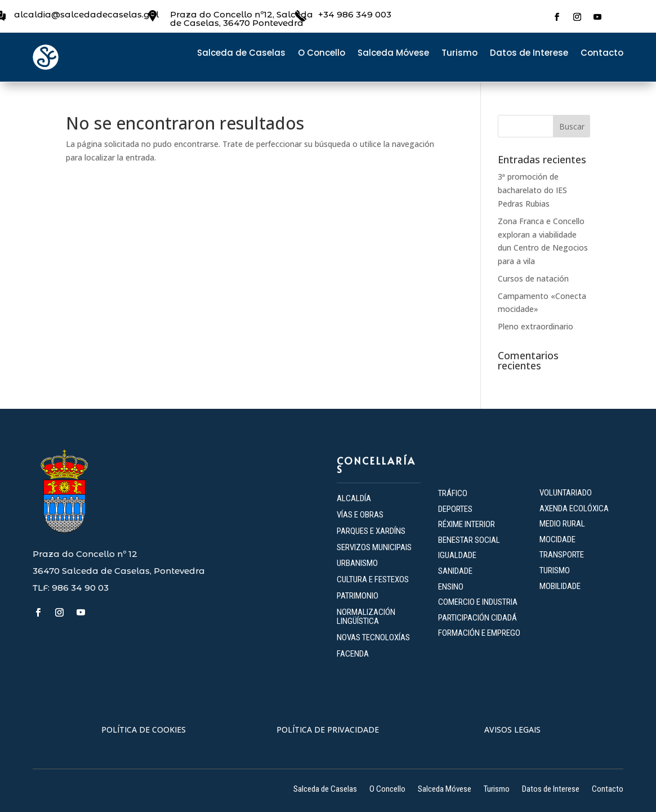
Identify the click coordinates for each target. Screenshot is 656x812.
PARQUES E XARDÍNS (371, 531)
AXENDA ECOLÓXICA (574, 508)
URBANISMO (357, 563)
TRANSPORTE (562, 555)
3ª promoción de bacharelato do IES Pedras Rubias (532, 190)
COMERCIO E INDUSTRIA (478, 602)
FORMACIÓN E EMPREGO (479, 633)
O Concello (322, 54)
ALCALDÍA (354, 498)
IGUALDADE (457, 555)
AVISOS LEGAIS (512, 730)
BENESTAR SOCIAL (470, 540)
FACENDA (353, 654)
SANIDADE (455, 571)
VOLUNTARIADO (566, 493)
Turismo (459, 54)
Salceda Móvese (393, 54)
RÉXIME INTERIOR (467, 524)
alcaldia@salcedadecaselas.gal (86, 14)
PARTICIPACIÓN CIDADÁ (478, 618)
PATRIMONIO (358, 596)
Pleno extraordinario (535, 326)
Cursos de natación (533, 278)
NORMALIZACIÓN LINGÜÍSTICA (366, 617)
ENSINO (451, 587)
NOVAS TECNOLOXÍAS (373, 637)
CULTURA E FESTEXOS (373, 579)
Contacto (602, 54)
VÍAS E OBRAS (360, 515)
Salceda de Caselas (241, 54)
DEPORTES (455, 509)
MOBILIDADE (560, 586)
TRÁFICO (453, 493)
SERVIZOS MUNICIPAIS (374, 547)
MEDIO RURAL (562, 524)
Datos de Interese (529, 54)
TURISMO (555, 570)
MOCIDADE (557, 539)
